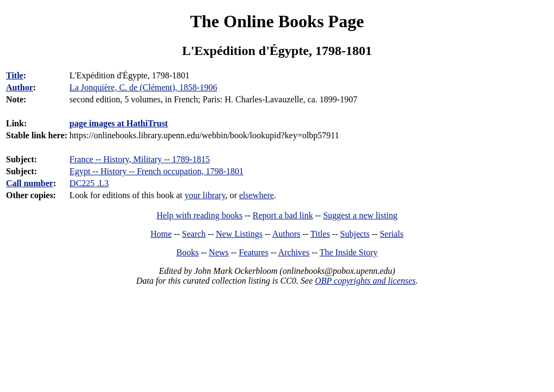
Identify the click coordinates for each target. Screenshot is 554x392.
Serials (392, 234)
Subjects (355, 234)
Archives (294, 252)
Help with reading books (199, 215)
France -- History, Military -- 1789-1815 (140, 159)
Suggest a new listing (360, 215)
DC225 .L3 (89, 183)
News (218, 252)
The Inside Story (349, 252)
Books (188, 252)
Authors (287, 234)
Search (194, 234)
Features (253, 252)
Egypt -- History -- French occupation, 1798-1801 (157, 171)
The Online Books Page (277, 21)
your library (205, 195)
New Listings (239, 234)
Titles (320, 234)
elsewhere (257, 195)
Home (161, 234)
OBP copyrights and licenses (365, 281)
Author (20, 87)
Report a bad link (283, 215)
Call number (30, 183)
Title (15, 75)
